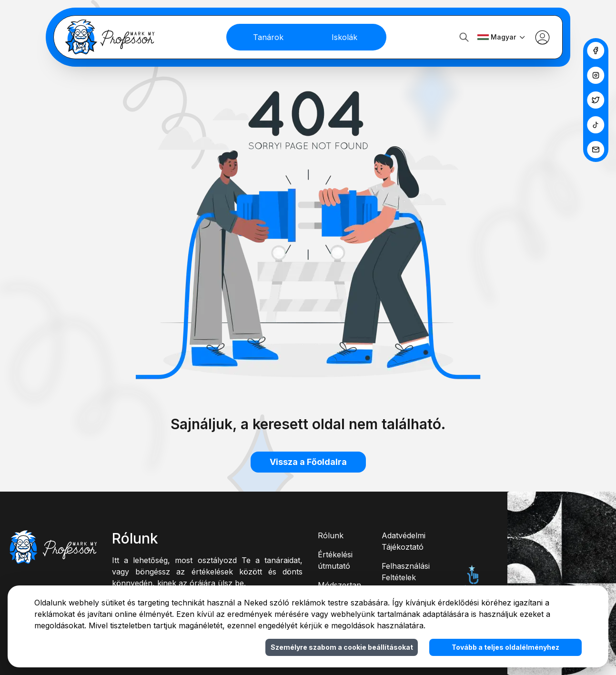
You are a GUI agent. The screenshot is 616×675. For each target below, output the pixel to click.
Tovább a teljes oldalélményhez (505, 647)
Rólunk (331, 535)
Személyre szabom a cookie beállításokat (342, 647)
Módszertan (339, 585)
